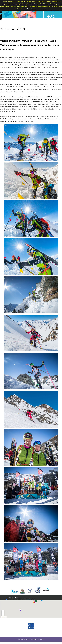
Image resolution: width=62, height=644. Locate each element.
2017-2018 (51, 17)
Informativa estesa (32, 9)
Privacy (42, 639)
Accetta (44, 9)
